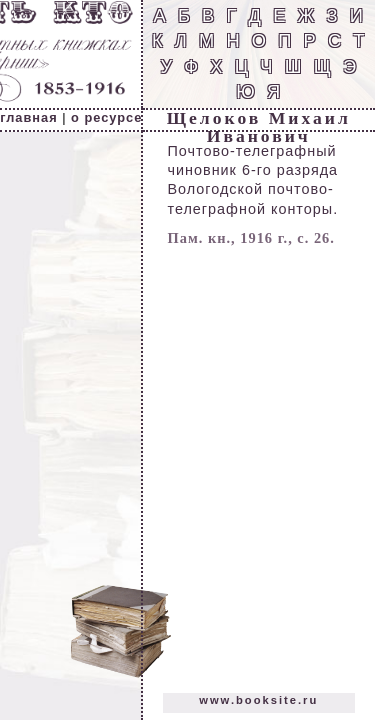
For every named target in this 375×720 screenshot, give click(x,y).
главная (28, 117)
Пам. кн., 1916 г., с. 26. (251, 238)
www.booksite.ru (258, 700)
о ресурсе (106, 117)
